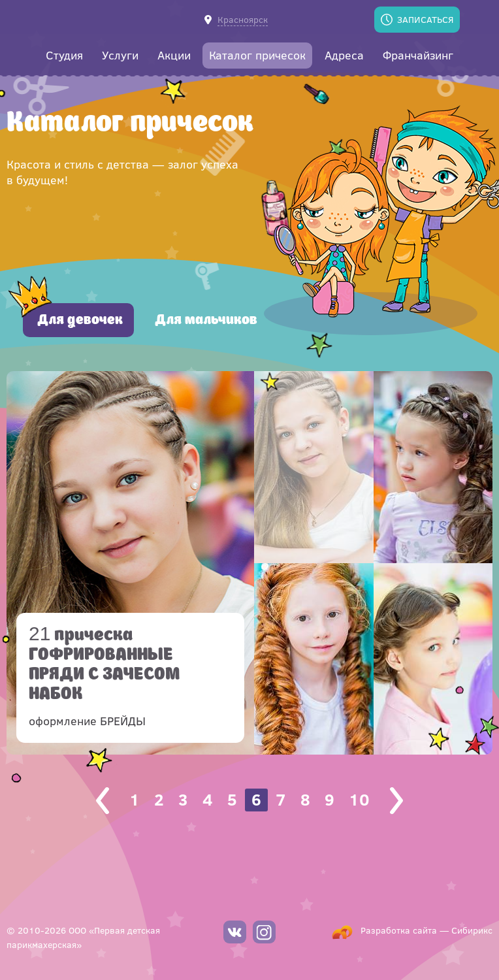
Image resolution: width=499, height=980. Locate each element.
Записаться (425, 19)
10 (359, 799)
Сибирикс (472, 930)
